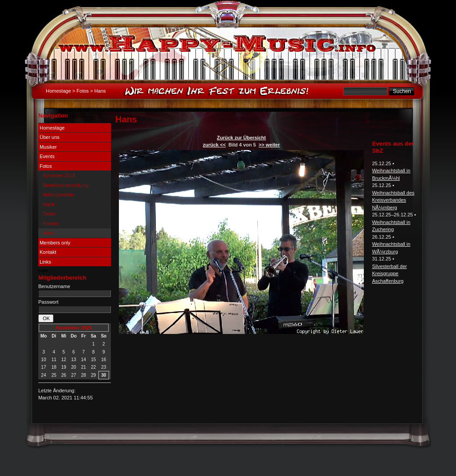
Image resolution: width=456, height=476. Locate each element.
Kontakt (48, 252)
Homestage (58, 91)
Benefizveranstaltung (66, 185)
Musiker (48, 147)
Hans (49, 233)
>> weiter (269, 145)
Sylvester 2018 (59, 175)
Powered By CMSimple (260, 449)
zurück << (214, 145)
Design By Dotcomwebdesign (199, 449)
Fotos (83, 91)
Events (47, 156)
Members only (55, 243)
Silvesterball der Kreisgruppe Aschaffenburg (389, 274)
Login (43, 271)
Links (45, 262)
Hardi (49, 204)
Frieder (51, 224)
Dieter (49, 214)
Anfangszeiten (58, 195)
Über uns (50, 137)
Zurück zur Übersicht (241, 138)
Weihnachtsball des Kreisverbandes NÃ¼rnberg (393, 200)
